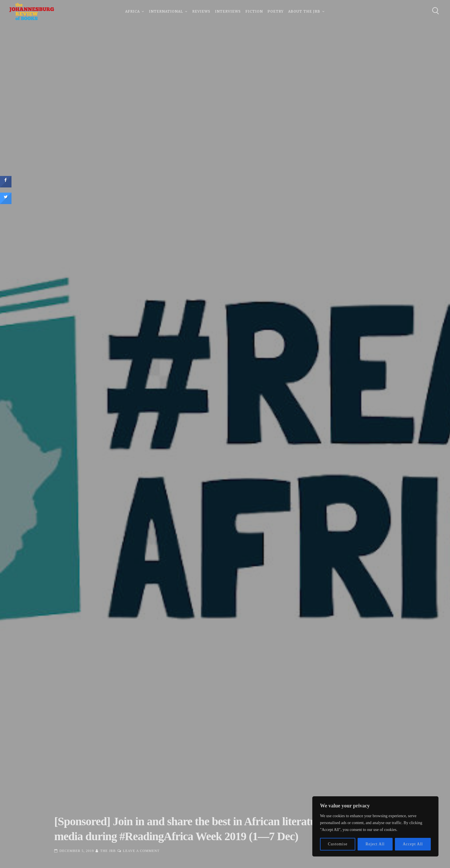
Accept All (413, 844)
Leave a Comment (141, 851)
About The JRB (304, 11)
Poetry (276, 11)
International (166, 11)
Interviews (228, 11)
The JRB (108, 851)
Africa (132, 11)
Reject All (375, 844)
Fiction (254, 11)
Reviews (201, 11)
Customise (338, 844)
